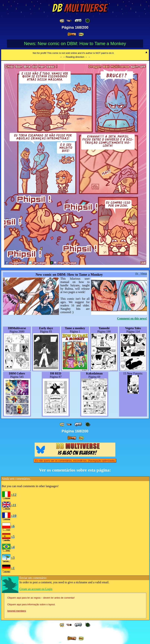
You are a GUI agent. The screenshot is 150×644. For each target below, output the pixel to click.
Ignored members (17, 611)
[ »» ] (81, 34)
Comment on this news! (132, 318)
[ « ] (78, 21)
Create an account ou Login (36, 589)
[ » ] (72, 34)
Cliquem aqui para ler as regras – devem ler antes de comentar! (41, 598)
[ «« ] (62, 21)
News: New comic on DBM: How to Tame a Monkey (75, 43)
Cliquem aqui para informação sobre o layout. (31, 604)
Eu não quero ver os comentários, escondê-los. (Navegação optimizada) (75, 461)
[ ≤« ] (69, 21)
